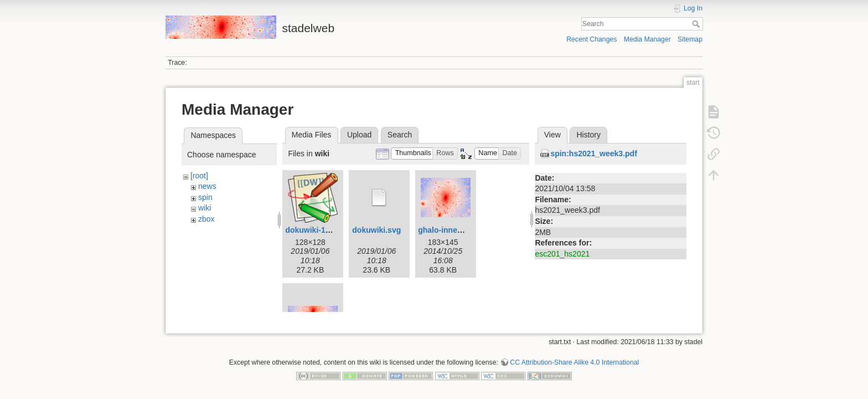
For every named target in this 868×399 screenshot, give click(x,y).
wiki (205, 208)
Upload (359, 135)
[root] (199, 176)
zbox (206, 219)
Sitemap (690, 39)
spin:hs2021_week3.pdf (593, 154)
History (588, 135)
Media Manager (647, 39)
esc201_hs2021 (562, 254)
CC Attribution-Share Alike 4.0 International (574, 358)
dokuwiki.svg (376, 230)
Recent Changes (591, 39)
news (207, 186)
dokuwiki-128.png (317, 230)
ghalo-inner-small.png (458, 230)
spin (205, 197)
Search (697, 24)
